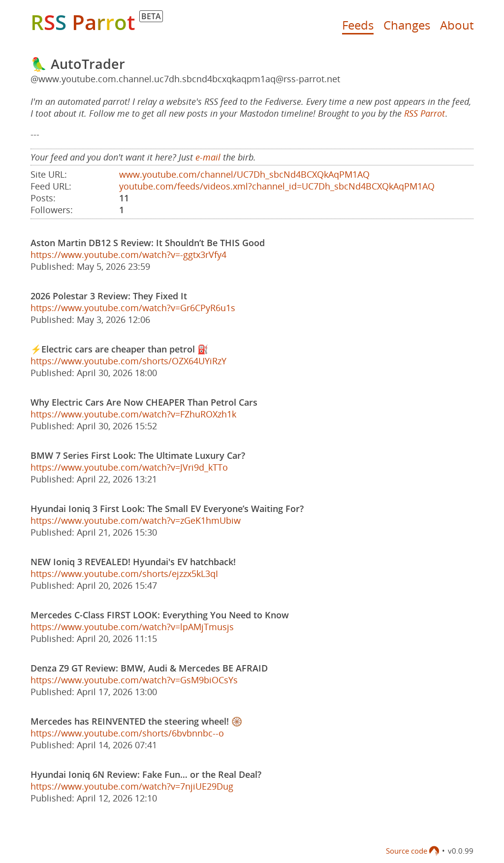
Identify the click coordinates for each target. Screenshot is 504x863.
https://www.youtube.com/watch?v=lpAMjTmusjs (132, 627)
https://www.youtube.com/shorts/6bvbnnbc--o (127, 733)
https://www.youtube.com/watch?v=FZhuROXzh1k (133, 414)
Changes (407, 25)
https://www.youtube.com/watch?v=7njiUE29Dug (132, 786)
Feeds (358, 25)
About (457, 25)
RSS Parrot (425, 113)
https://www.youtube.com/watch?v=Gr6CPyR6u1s (133, 308)
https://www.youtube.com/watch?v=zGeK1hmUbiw (136, 520)
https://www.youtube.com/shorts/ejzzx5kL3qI (124, 574)
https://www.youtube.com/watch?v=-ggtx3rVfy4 (128, 255)
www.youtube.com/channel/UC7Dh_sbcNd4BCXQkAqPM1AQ (244, 174)
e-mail (208, 157)
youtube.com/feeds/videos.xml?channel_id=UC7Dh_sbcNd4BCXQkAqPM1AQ (277, 186)
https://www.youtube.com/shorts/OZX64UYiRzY (128, 361)
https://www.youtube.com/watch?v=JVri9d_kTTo (129, 467)
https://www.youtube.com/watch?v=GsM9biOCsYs (134, 680)
